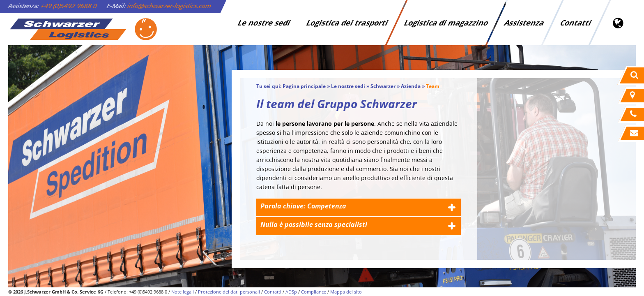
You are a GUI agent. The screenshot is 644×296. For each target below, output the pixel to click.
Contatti (576, 23)
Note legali (183, 292)
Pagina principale (304, 86)
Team (433, 86)
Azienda (411, 86)
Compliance (314, 292)
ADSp (291, 292)
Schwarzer (383, 86)
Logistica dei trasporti (347, 23)
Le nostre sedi (264, 23)
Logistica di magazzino (446, 23)
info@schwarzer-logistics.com (169, 6)
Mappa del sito (346, 292)
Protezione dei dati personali (229, 292)
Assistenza (524, 23)
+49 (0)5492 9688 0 (69, 6)
